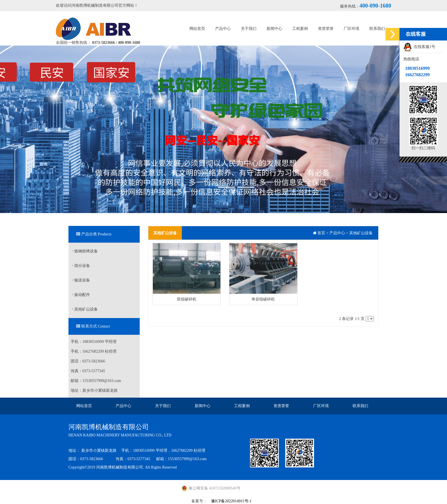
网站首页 (197, 29)
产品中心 (223, 29)
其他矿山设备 (85, 309)
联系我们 (377, 29)
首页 (321, 233)
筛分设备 (81, 266)
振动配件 (81, 295)
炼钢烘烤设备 (85, 251)
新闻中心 (274, 29)
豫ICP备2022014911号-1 (231, 501)
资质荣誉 (326, 29)
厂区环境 (351, 29)
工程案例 (300, 29)
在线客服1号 (419, 47)
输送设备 (81, 280)
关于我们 (249, 29)
